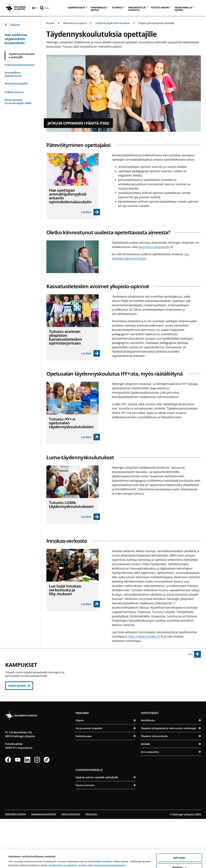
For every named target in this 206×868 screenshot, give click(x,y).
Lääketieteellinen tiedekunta (171, 719)
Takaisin (12, 25)
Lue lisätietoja (17, 858)
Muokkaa (179, 851)
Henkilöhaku (171, 769)
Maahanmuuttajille (16, 84)
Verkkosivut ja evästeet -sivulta (67, 849)
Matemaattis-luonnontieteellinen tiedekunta (107, 735)
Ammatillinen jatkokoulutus (13, 74)
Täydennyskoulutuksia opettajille (156, 23)
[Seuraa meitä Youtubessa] (18, 809)
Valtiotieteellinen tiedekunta (107, 706)
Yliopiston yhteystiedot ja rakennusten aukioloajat (171, 777)
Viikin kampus (151, 667)
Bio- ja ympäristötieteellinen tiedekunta (171, 674)
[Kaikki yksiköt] (19, 686)
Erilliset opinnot (14, 92)
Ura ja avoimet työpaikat (105, 777)
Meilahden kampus (155, 712)
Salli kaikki (179, 841)
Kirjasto (105, 769)
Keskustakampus (89, 667)
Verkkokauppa (105, 785)
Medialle (171, 793)
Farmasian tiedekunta (171, 690)
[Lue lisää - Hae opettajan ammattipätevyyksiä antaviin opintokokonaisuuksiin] (91, 212)
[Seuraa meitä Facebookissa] (8, 809)
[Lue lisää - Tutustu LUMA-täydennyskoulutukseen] (91, 517)
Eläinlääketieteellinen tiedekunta (171, 682)
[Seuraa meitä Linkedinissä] (27, 809)
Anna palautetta (171, 801)
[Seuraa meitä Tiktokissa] (47, 809)
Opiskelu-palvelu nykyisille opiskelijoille (105, 826)
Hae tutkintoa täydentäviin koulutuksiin (16, 39)
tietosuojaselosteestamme (110, 849)
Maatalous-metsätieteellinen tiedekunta (171, 698)
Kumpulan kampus (90, 728)
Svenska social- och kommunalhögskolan (107, 713)
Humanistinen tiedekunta (107, 674)
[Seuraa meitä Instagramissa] (37, 809)
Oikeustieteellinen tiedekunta (107, 690)
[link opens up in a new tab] (91, 437)
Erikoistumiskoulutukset (20, 65)
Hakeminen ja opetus (75, 23)
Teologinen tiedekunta (107, 698)
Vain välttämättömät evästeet (179, 860)
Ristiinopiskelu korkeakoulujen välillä (18, 102)
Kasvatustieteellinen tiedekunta (107, 682)
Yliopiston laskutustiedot (171, 785)
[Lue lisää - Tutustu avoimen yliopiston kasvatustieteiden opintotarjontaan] (91, 353)
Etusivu (50, 23)
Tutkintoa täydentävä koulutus (112, 23)
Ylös (190, 654)
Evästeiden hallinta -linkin (104, 845)
